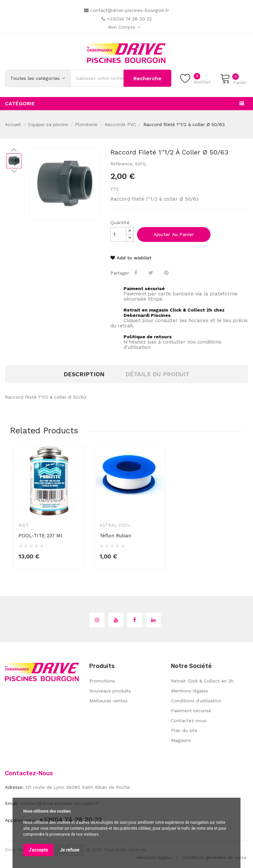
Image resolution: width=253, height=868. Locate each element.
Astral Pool (115, 525)
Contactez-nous (189, 720)
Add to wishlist (131, 258)
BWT (24, 525)
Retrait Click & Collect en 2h (202, 681)
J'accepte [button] (38, 850)
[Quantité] (118, 234)
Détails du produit (157, 374)
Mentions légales (190, 691)
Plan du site (184, 730)
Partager (137, 273)
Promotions (102, 681)
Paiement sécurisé (191, 711)
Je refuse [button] (70, 850)
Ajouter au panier (174, 234)
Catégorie (20, 103)
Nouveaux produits (110, 691)
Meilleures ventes (108, 701)
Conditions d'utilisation (196, 701)
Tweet (151, 273)
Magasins (181, 740)
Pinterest (167, 273)
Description (84, 374)
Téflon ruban (115, 536)
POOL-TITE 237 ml (40, 536)
